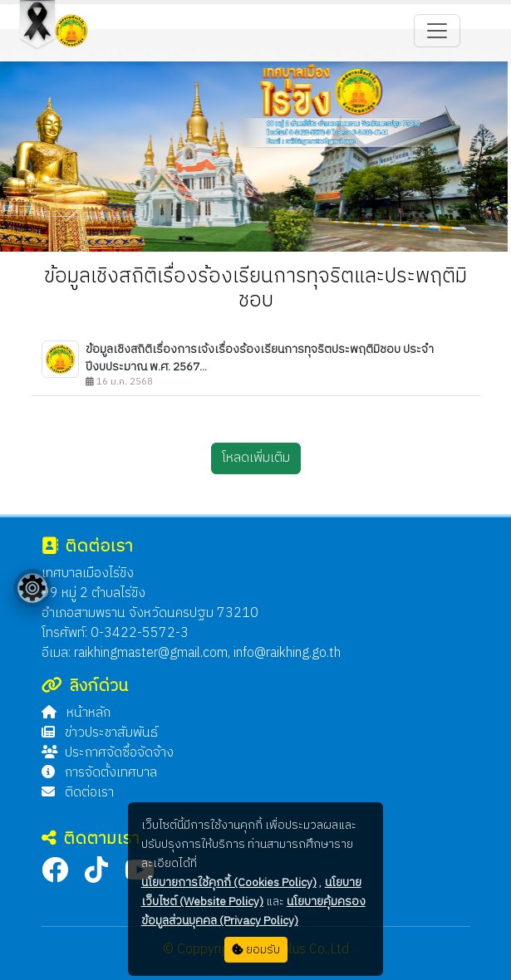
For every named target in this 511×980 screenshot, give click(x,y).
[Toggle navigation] (437, 31)
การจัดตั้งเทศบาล (99, 773)
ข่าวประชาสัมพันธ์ (100, 733)
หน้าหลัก (76, 713)
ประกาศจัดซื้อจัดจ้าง (108, 753)
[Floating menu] (32, 588)
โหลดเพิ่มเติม (256, 458)
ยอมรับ (256, 950)
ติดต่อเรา (78, 793)
